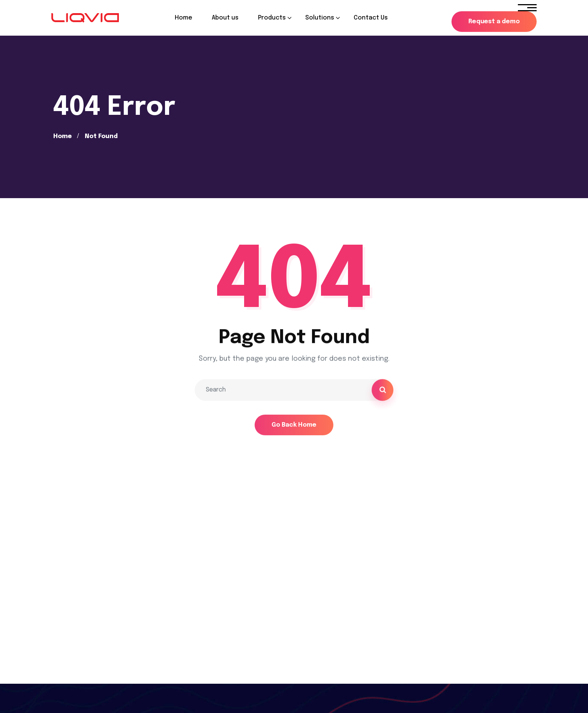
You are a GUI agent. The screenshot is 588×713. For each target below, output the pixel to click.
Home (62, 136)
